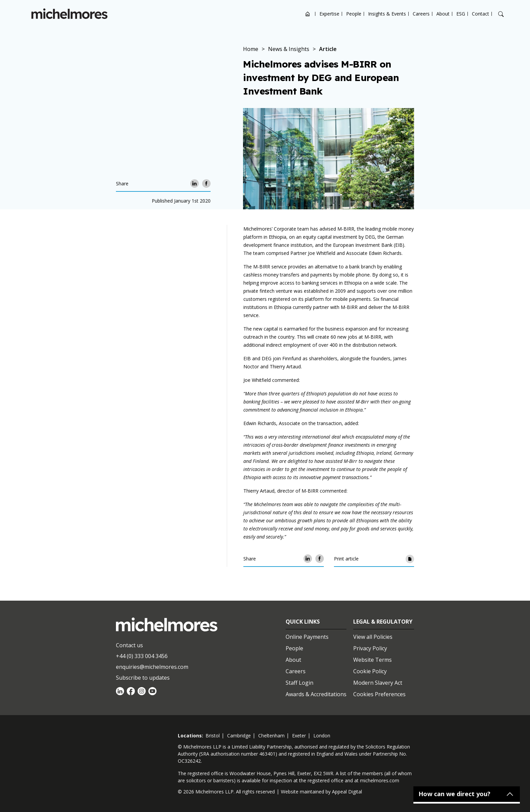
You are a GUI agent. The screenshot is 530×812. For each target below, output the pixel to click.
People (354, 14)
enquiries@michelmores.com (152, 667)
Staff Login (299, 683)
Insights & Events (387, 14)
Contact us (129, 645)
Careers (421, 14)
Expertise (329, 14)
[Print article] (410, 559)
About (443, 14)
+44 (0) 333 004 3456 (142, 656)
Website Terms (372, 660)
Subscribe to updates (143, 678)
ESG (461, 14)
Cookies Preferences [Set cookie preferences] (379, 694)
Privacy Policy (370, 648)
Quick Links (303, 622)
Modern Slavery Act (378, 683)
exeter (299, 736)
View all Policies (373, 637)
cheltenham (271, 736)
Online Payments (307, 637)
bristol (213, 736)
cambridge (239, 736)
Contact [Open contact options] (480, 14)
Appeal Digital (347, 792)
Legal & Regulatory (383, 622)
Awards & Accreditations (316, 694)
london (322, 736)
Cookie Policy (370, 671)
